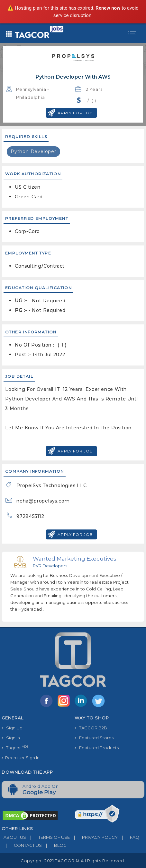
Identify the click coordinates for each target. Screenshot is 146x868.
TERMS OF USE (48, 837)
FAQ (128, 837)
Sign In (11, 738)
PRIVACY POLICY (94, 837)
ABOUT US (14, 837)
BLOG (54, 845)
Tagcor (15, 748)
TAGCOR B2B (91, 728)
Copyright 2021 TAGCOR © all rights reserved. (73, 861)
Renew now (108, 8)
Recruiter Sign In (21, 758)
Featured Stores (94, 738)
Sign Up (12, 728)
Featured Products (97, 748)
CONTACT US (22, 845)
